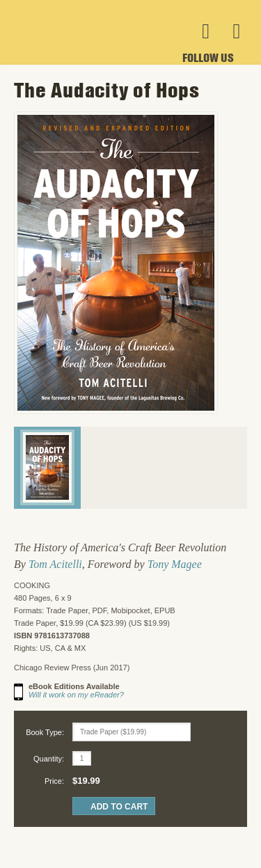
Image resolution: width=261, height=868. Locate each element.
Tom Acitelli (55, 564)
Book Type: (45, 732)
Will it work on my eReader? (76, 695)
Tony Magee (175, 564)
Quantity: (49, 759)
